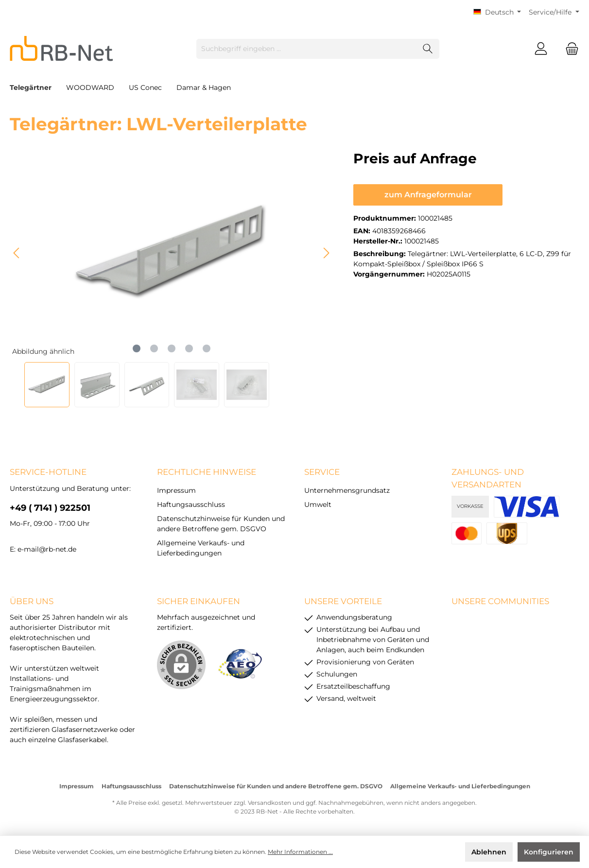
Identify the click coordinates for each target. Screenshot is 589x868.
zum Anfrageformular (428, 195)
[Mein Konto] (541, 49)
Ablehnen (489, 852)
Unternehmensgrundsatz (347, 490)
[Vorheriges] (17, 253)
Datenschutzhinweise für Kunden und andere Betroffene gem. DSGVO (276, 786)
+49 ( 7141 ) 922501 (50, 508)
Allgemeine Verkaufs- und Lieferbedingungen (460, 786)
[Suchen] (428, 49)
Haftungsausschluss (191, 504)
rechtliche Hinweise (207, 472)
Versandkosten (269, 803)
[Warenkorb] (569, 49)
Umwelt (318, 504)
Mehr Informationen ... (300, 852)
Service (322, 472)
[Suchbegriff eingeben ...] (307, 49)
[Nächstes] (326, 253)
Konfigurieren (549, 852)
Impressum (176, 490)
